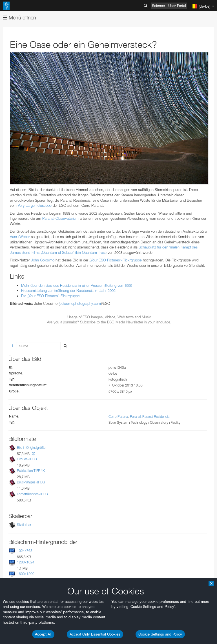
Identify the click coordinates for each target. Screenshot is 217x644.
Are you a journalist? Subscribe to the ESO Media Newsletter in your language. (109, 322)
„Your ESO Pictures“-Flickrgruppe (116, 260)
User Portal (177, 6)
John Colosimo (43, 260)
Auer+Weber (20, 237)
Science (158, 6)
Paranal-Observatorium (60, 218)
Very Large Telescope (35, 205)
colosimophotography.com (80, 303)
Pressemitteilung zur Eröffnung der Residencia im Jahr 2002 (68, 290)
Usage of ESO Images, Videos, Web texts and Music (109, 317)
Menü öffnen (19, 18)
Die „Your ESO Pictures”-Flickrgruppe (50, 296)
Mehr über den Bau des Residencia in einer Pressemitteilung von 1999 (77, 285)
